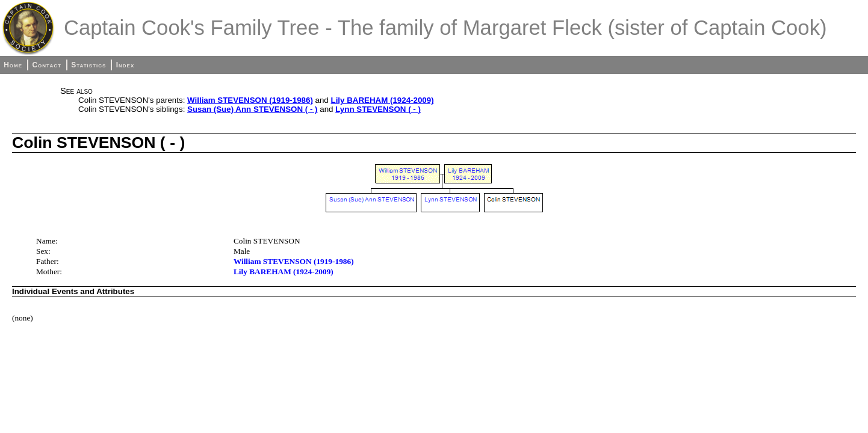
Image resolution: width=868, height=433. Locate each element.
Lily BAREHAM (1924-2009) (383, 100)
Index (126, 65)
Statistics (88, 65)
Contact (46, 65)
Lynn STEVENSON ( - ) (378, 109)
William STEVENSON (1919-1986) (250, 100)
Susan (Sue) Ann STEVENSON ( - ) (252, 109)
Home (13, 65)
